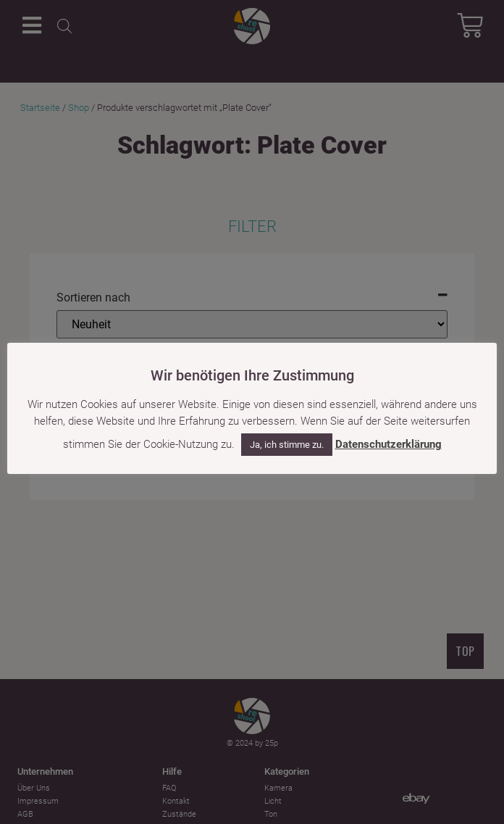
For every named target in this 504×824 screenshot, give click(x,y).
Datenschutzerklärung (388, 444)
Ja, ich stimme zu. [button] (287, 445)
